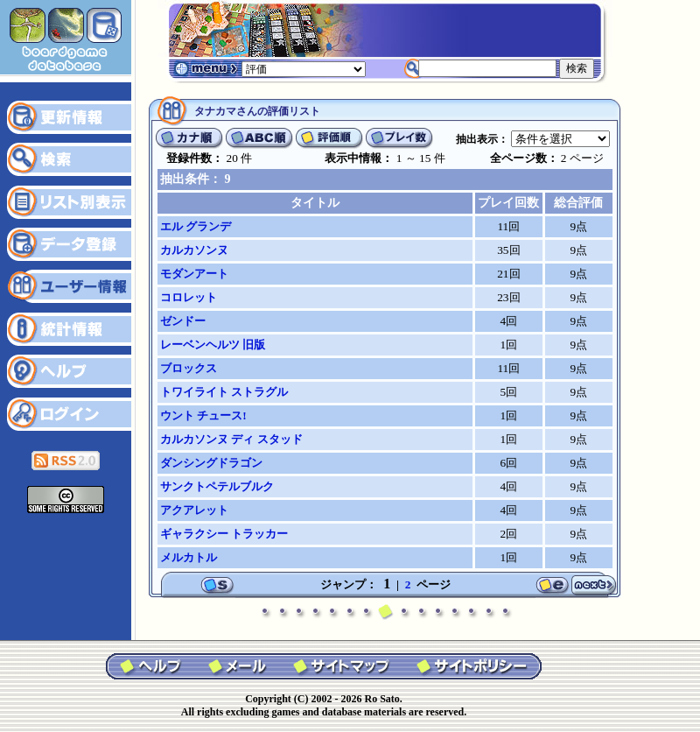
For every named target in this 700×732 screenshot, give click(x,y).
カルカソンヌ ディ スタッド (231, 439)
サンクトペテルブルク (217, 486)
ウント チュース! (203, 415)
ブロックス (189, 368)
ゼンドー (183, 321)
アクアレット (194, 510)
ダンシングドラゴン (211, 463)
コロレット (189, 297)
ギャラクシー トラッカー (224, 534)
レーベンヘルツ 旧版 (213, 345)
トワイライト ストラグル (224, 392)
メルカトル (189, 557)
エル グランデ (196, 226)
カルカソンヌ (194, 250)
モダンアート (194, 274)
